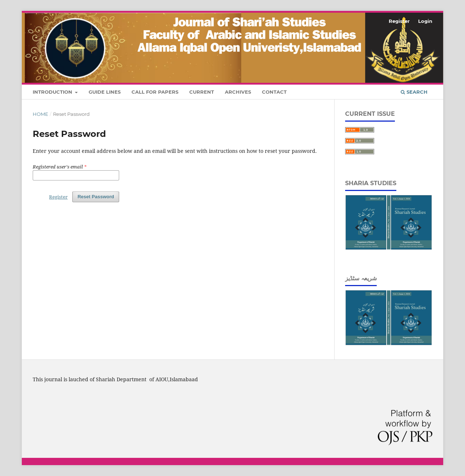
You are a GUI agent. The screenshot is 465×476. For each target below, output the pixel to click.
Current (202, 92)
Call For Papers (155, 92)
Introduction (53, 92)
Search (414, 92)
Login (425, 21)
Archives (238, 92)
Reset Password (96, 197)
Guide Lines (105, 92)
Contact (274, 92)
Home (41, 114)
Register (399, 21)
